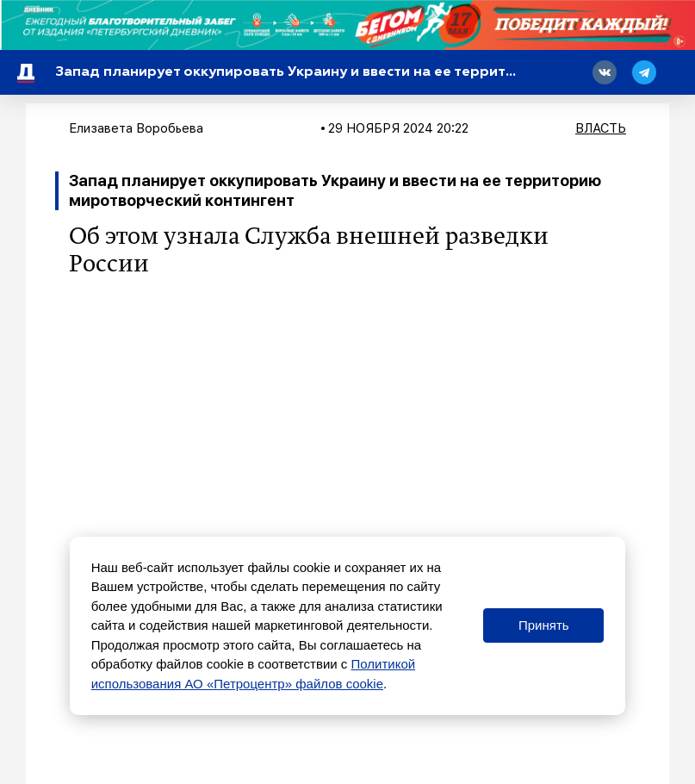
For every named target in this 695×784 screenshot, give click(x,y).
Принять (544, 625)
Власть (601, 128)
